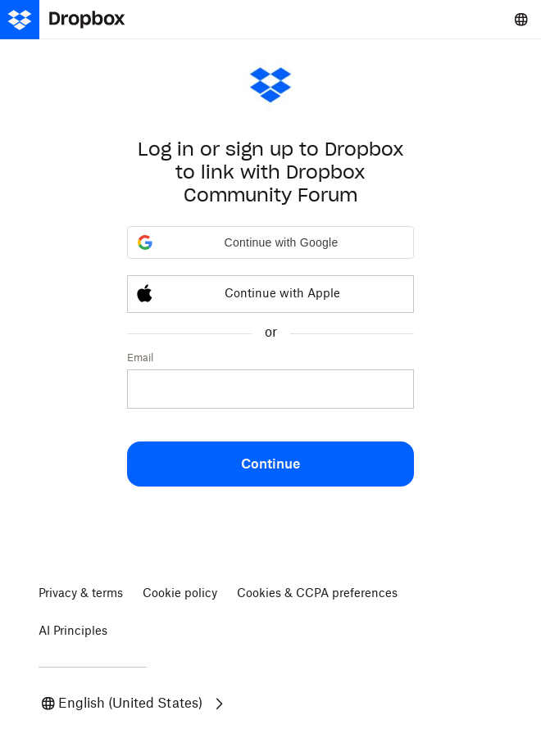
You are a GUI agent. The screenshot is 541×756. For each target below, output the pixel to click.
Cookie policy (180, 594)
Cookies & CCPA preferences (317, 594)
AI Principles (73, 632)
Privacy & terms (81, 594)
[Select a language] (521, 20)
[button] (270, 242)
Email (140, 358)
